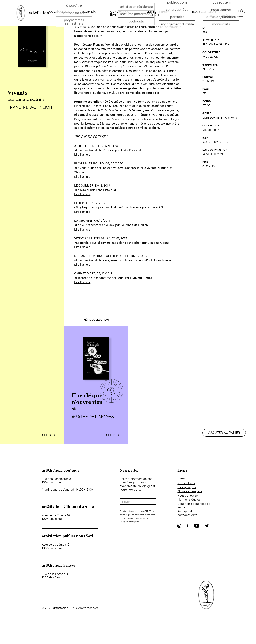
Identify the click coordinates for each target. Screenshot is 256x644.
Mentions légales (189, 500)
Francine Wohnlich (216, 45)
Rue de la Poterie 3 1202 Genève (55, 576)
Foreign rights (187, 487)
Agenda (90, 11)
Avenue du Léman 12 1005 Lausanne (56, 546)
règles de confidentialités (138, 515)
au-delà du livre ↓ (120, 13)
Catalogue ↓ (59, 11)
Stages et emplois (190, 491)
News (181, 479)
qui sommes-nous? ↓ (158, 13)
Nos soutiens (186, 483)
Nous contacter (188, 495)
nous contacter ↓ (206, 11)
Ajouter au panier (224, 433)
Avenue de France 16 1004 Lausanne (56, 517)
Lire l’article (82, 155)
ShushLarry (211, 130)
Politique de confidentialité (187, 513)
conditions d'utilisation (138, 518)
